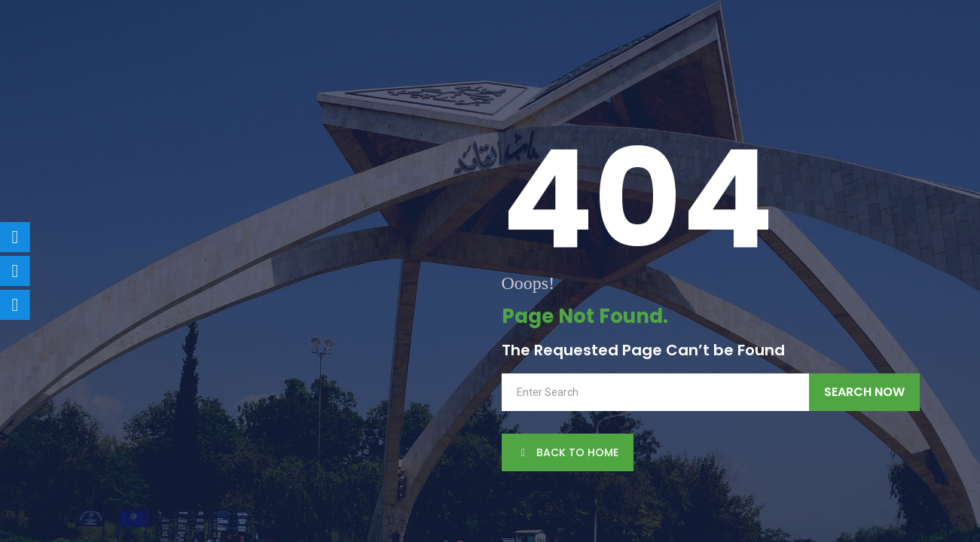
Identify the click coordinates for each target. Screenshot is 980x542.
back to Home (568, 452)
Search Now (864, 392)
